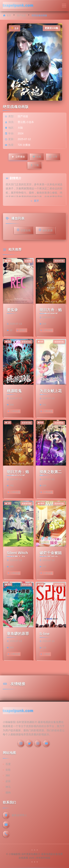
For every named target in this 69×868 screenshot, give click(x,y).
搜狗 (8, 793)
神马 (8, 787)
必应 (8, 781)
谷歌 (8, 770)
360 (8, 775)
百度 (8, 764)
